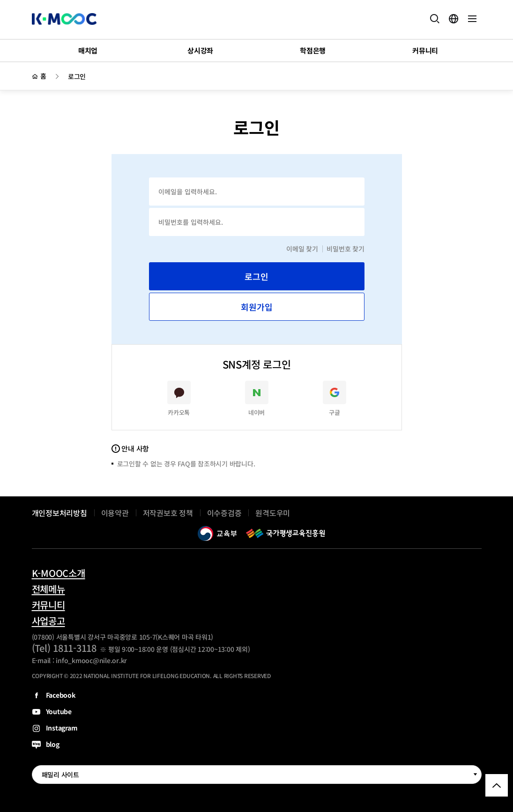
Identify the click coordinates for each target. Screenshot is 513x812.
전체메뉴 (48, 589)
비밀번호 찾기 (345, 249)
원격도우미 (273, 513)
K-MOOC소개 (59, 573)
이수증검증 (224, 513)
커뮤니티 (48, 605)
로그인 (77, 76)
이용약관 (115, 513)
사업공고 (48, 621)
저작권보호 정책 (168, 513)
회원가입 (257, 307)
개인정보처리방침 (59, 513)
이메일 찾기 (302, 249)
